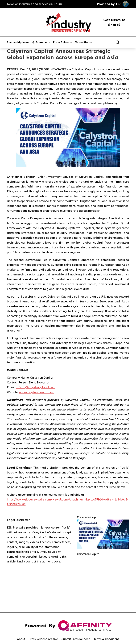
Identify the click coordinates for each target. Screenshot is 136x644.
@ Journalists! (41, 42)
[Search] (117, 42)
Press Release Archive (43, 639)
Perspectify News (18, 42)
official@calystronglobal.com (35, 387)
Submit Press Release (76, 639)
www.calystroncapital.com (37, 392)
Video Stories (84, 42)
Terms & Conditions (106, 639)
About (21, 639)
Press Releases (63, 42)
